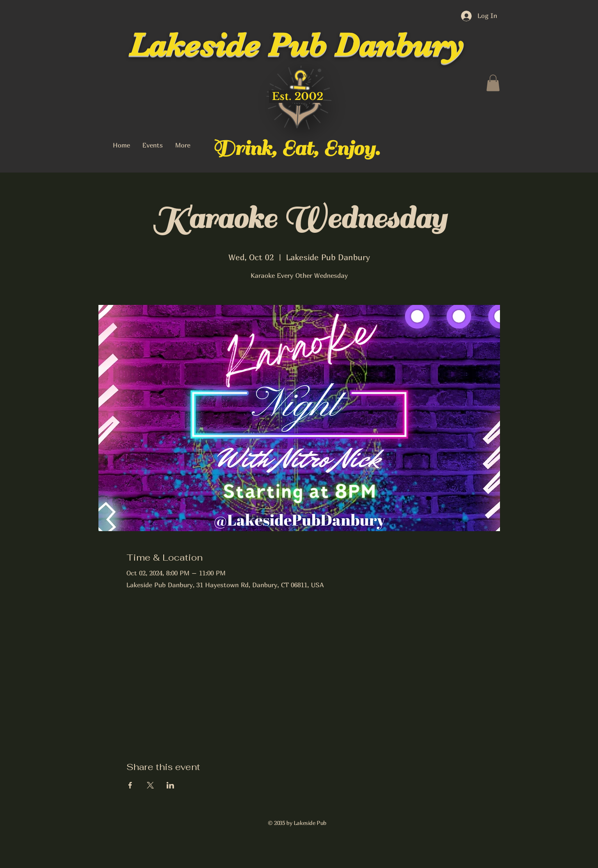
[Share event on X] (150, 785)
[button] (493, 83)
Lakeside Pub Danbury (296, 45)
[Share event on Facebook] (130, 785)
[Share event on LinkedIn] (170, 785)
